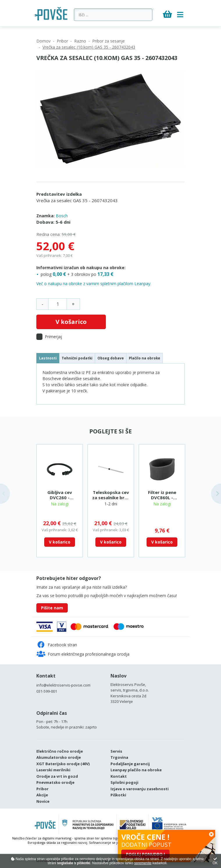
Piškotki (118, 795)
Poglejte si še (110, 431)
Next (216, 494)
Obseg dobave (111, 358)
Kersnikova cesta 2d (128, 696)
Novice (43, 801)
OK (215, 861)
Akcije (42, 795)
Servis (116, 751)
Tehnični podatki (77, 358)
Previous (5, 494)
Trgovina (119, 757)
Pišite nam (52, 608)
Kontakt (46, 676)
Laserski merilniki (53, 770)
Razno (80, 41)
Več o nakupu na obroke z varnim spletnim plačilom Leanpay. (94, 284)
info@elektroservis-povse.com (63, 685)
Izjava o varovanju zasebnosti (140, 789)
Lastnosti (48, 358)
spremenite (143, 863)
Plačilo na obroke (145, 358)
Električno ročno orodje (60, 751)
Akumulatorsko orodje (59, 757)
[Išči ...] (114, 15)
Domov (43, 41)
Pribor (62, 41)
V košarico (71, 322)
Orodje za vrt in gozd (57, 776)
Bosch (62, 216)
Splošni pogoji (124, 782)
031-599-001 (47, 691)
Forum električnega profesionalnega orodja (83, 654)
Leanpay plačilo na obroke (136, 770)
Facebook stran (57, 645)
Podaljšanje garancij (130, 764)
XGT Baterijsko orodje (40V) (63, 764)
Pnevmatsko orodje (55, 782)
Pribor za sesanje (108, 41)
